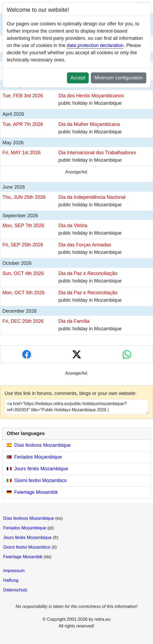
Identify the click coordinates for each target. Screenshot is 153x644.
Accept (78, 78)
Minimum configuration (119, 78)
